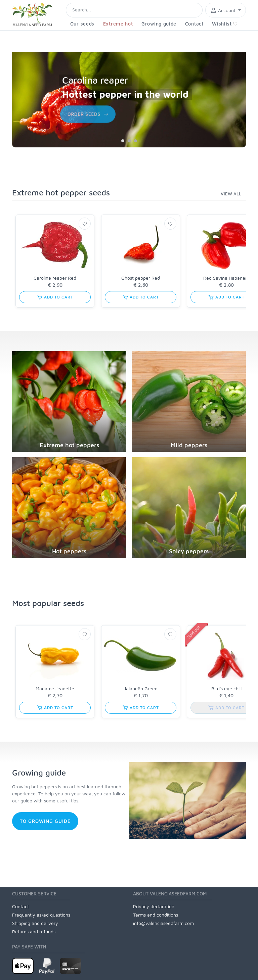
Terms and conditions (156, 915)
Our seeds (82, 24)
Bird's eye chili (226, 688)
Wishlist (225, 24)
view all (231, 194)
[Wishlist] (85, 224)
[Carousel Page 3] (136, 141)
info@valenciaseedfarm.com (163, 923)
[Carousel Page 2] (129, 141)
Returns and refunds (34, 931)
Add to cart (55, 297)
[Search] (134, 10)
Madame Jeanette (55, 688)
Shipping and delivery (35, 923)
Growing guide (159, 24)
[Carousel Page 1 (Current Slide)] (123, 141)
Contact (194, 24)
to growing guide (45, 821)
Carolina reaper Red (55, 278)
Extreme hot (118, 24)
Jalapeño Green (141, 688)
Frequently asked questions (41, 915)
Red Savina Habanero (226, 278)
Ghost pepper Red (141, 278)
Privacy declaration (154, 906)
